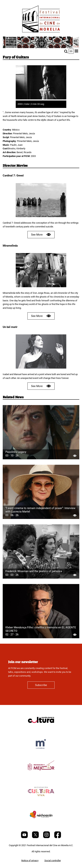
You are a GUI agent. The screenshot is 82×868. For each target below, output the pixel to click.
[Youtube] (25, 837)
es (71, 51)
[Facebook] (58, 837)
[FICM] (41, 20)
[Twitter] (36, 837)
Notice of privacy (30, 860)
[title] (41, 729)
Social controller (53, 860)
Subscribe (41, 685)
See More (41, 235)
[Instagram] (47, 837)
